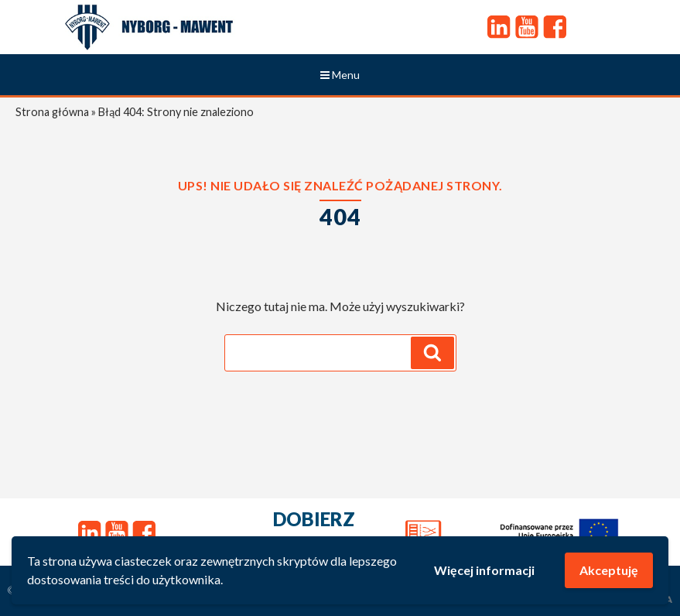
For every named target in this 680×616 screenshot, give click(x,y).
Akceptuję (609, 570)
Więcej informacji (484, 570)
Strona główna (52, 112)
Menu (340, 75)
